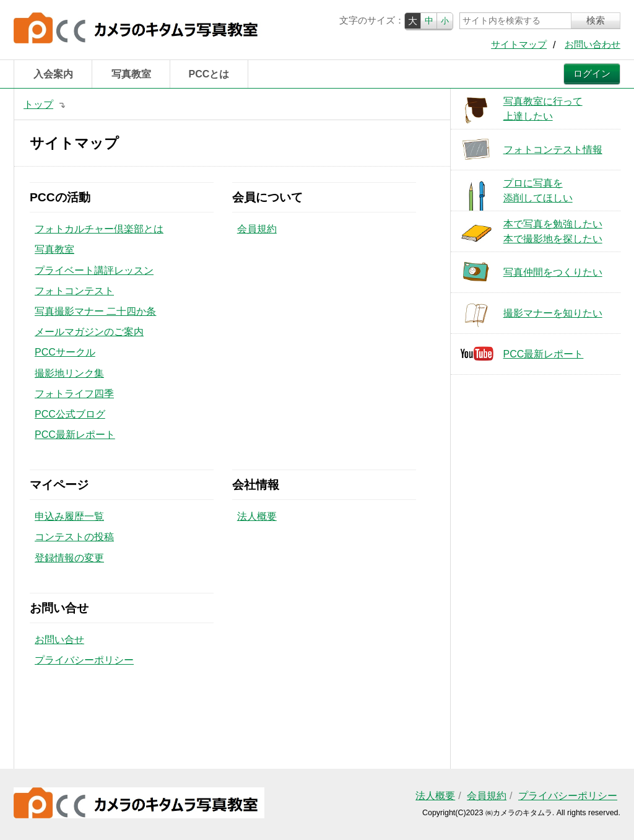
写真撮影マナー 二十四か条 (95, 311)
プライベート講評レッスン (94, 270)
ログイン (592, 74)
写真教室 (131, 74)
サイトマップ (519, 45)
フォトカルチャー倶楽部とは (99, 229)
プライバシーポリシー (84, 660)
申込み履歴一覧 (69, 516)
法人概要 (257, 516)
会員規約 (257, 229)
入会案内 (53, 74)
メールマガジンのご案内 (89, 332)
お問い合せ (59, 640)
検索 (596, 20)
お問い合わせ (593, 45)
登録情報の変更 (69, 558)
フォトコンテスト (74, 291)
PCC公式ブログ (70, 414)
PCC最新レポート (75, 435)
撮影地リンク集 (69, 373)
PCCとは (209, 74)
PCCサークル (65, 352)
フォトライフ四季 (74, 394)
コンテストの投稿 (74, 537)
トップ (38, 104)
